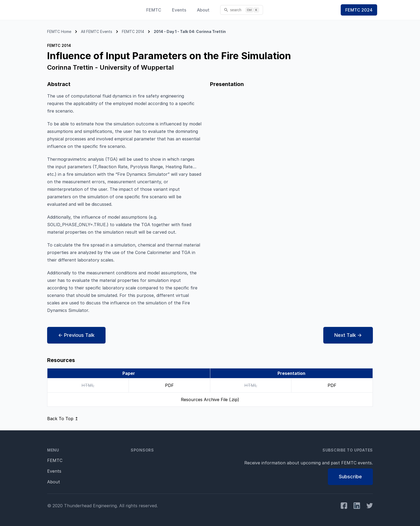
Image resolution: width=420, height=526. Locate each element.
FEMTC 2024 (359, 10)
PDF (169, 385)
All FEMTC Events (97, 31)
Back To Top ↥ (63, 419)
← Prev (76, 335)
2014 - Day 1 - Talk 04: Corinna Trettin (190, 31)
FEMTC (154, 10)
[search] (242, 10)
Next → (348, 335)
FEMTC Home (59, 31)
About (203, 10)
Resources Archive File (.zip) (210, 400)
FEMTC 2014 (133, 31)
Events (179, 10)
